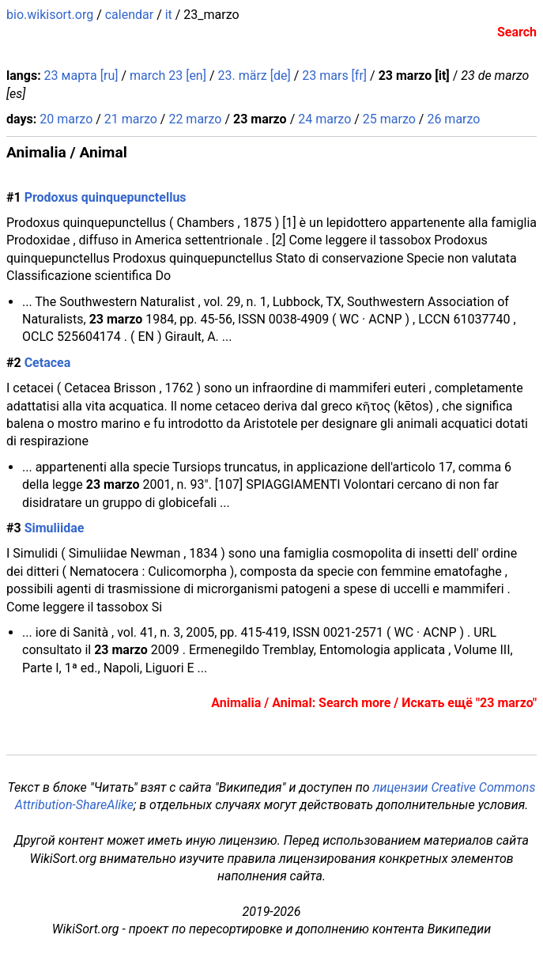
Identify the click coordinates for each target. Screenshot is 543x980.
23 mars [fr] (334, 76)
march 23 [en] (168, 76)
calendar (129, 15)
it (169, 15)
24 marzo (324, 119)
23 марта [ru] (81, 76)
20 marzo (66, 119)
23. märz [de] (254, 76)
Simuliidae (55, 528)
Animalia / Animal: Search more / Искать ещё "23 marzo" (374, 703)
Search (517, 32)
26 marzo (453, 119)
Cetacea (48, 363)
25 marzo (389, 119)
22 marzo (195, 119)
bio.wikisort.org (50, 15)
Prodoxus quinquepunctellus (106, 197)
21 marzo (131, 119)
